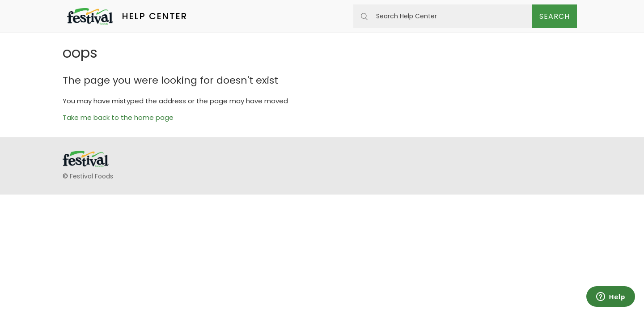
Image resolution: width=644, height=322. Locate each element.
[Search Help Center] (443, 16)
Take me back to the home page (118, 117)
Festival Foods (91, 176)
